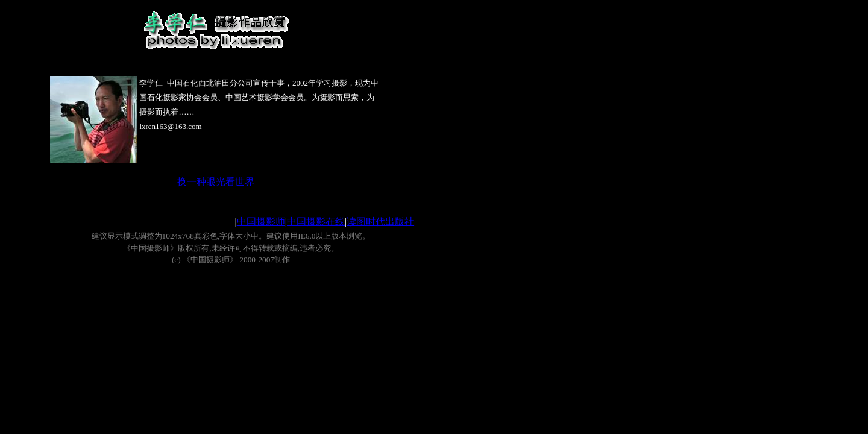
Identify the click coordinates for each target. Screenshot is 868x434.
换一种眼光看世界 (216, 182)
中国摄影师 (261, 222)
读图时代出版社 (380, 222)
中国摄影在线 (316, 222)
